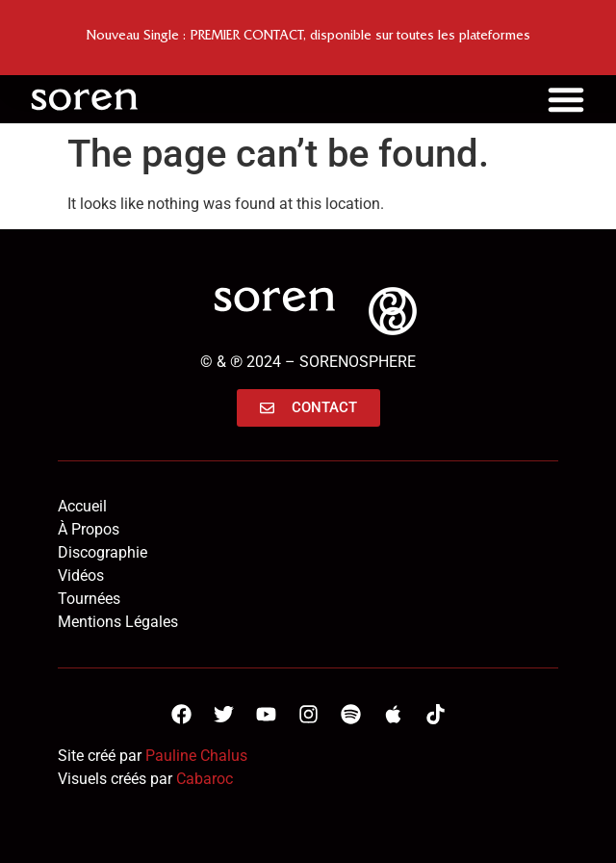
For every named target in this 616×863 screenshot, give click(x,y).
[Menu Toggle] (566, 99)
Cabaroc (205, 779)
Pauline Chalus (196, 756)
